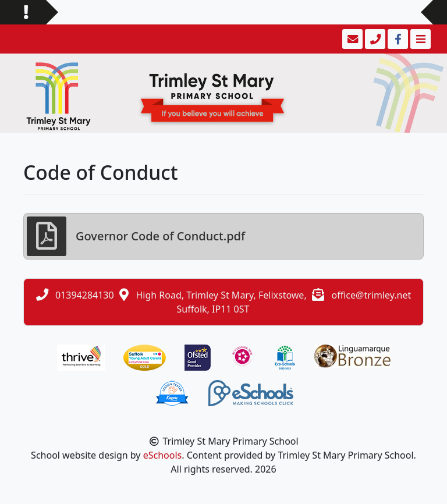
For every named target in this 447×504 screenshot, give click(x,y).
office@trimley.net (371, 295)
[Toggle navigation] (419, 39)
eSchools (163, 455)
